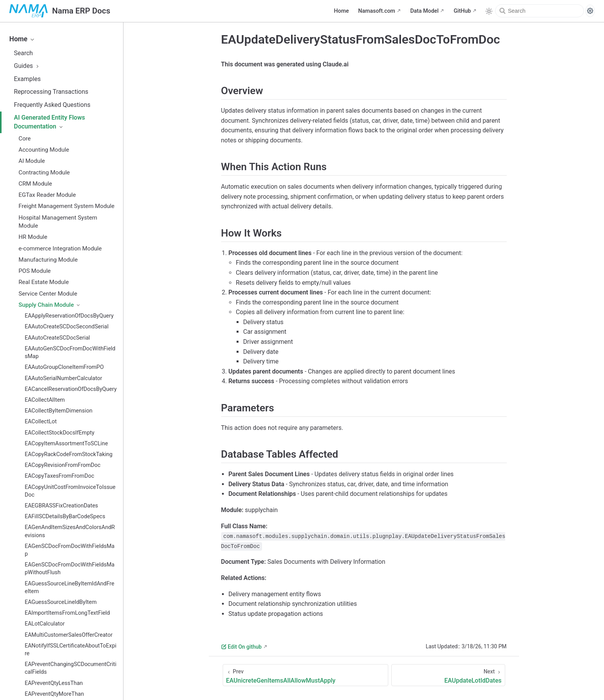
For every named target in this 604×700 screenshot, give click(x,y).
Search (23, 53)
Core (25, 139)
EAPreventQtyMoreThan (54, 694)
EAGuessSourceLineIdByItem (61, 602)
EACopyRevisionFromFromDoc (63, 465)
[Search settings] (590, 11)
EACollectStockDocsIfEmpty (60, 433)
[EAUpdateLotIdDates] (448, 675)
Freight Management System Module (67, 206)
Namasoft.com (377, 11)
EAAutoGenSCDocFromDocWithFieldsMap (70, 353)
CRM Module (35, 184)
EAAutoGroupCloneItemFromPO (64, 367)
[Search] (540, 11)
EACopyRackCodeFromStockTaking (69, 454)
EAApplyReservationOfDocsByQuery (69, 316)
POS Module (35, 271)
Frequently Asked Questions (52, 105)
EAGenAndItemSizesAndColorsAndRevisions (70, 531)
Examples (27, 79)
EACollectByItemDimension (58, 411)
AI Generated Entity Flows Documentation (49, 122)
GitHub (462, 11)
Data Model (425, 11)
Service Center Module (48, 294)
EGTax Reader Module (47, 195)
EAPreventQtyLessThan (54, 683)
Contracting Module (44, 172)
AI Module (32, 161)
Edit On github (241, 647)
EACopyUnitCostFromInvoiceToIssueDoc (70, 491)
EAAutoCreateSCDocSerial (57, 338)
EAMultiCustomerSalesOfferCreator (69, 635)
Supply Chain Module (50, 305)
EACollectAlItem (45, 400)
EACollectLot (41, 422)
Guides (27, 66)
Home (341, 11)
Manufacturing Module (48, 260)
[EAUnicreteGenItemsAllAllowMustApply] (306, 675)
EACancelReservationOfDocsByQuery (71, 389)
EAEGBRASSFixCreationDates (61, 506)
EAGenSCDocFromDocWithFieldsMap (70, 550)
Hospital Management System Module (58, 222)
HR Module (33, 237)
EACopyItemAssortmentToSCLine (66, 444)
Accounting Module (44, 150)
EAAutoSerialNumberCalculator (63, 378)
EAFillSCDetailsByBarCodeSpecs (65, 517)
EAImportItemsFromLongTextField (67, 613)
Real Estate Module (44, 282)
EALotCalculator (45, 624)
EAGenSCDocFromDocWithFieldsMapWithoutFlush (70, 569)
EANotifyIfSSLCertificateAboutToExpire (71, 650)
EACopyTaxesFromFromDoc (59, 476)
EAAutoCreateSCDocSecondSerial (67, 327)
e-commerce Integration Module (60, 249)
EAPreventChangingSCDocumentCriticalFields (70, 668)
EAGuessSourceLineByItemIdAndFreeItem (69, 588)
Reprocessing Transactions (51, 92)
